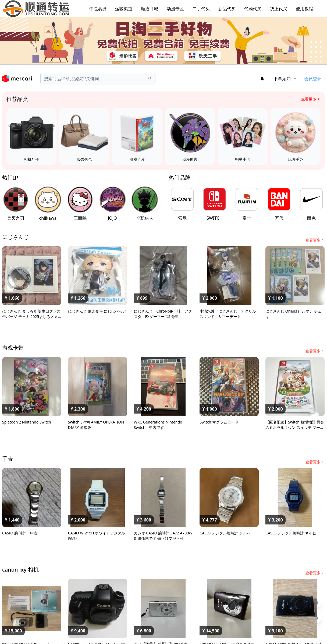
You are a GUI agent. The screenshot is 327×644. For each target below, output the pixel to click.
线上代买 (279, 9)
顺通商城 (150, 9)
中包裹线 (98, 9)
